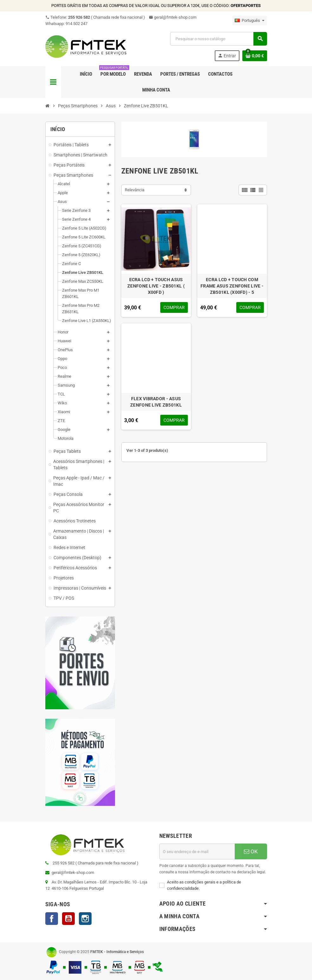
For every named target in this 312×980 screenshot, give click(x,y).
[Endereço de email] (197, 851)
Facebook (52, 919)
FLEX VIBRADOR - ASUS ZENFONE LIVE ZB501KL (156, 402)
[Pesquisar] (218, 39)
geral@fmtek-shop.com (173, 17)
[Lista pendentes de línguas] (250, 21)
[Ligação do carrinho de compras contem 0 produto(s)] (255, 56)
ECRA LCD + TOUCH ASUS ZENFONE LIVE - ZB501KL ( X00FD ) (156, 286)
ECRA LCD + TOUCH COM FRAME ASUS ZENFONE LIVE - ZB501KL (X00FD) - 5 (232, 286)
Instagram (85, 919)
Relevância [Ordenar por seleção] (135, 190)
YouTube (68, 919)
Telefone (95, 17)
